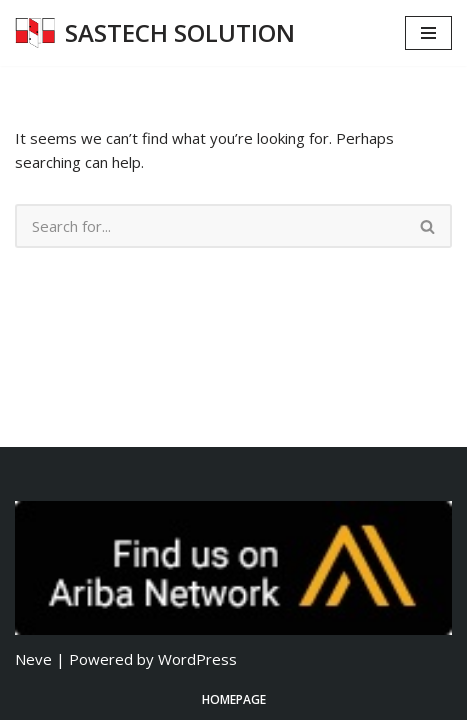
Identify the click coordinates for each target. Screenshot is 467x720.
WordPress (197, 659)
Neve (33, 659)
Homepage (234, 699)
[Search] (210, 226)
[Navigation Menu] (428, 33)
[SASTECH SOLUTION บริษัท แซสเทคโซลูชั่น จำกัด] (155, 33)
